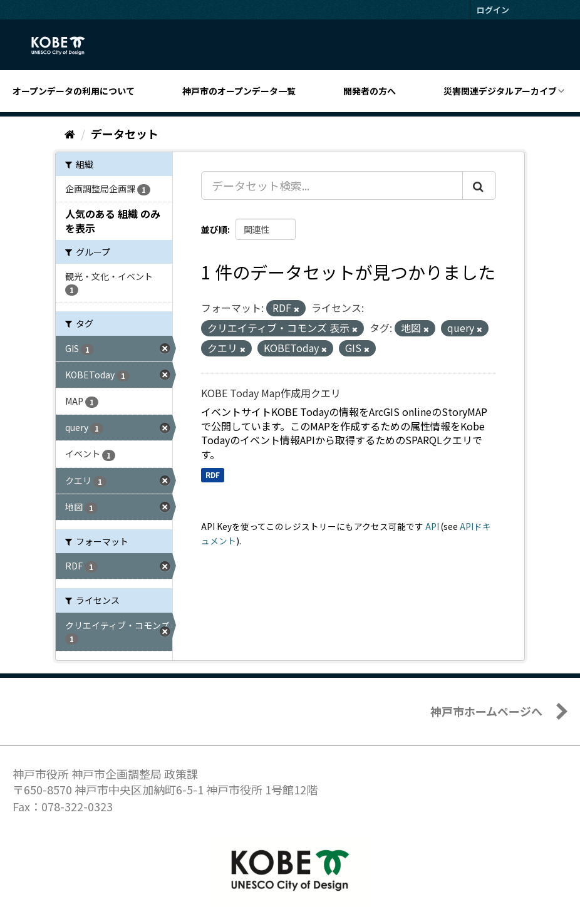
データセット (125, 133)
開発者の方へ (370, 91)
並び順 (214, 229)
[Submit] (479, 185)
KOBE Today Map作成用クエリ (271, 393)
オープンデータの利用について (74, 91)
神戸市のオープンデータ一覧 (239, 91)
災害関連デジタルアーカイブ (500, 91)
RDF (213, 475)
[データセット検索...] (332, 185)
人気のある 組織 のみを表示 (113, 221)
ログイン (493, 10)
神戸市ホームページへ (486, 711)
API (432, 526)
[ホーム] (70, 133)
